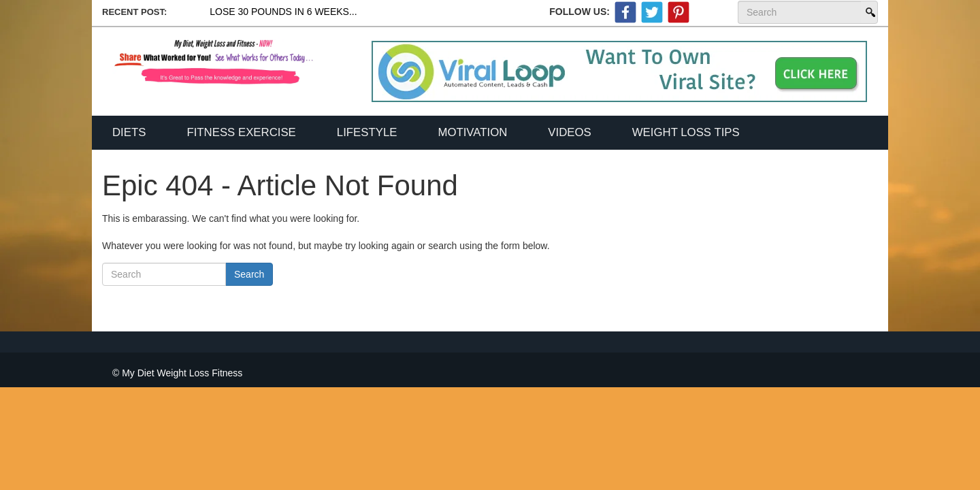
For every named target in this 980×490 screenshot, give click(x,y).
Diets (129, 132)
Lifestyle (367, 132)
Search (869, 12)
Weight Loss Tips (686, 132)
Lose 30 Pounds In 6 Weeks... (283, 12)
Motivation (472, 132)
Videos (569, 132)
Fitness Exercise (241, 132)
